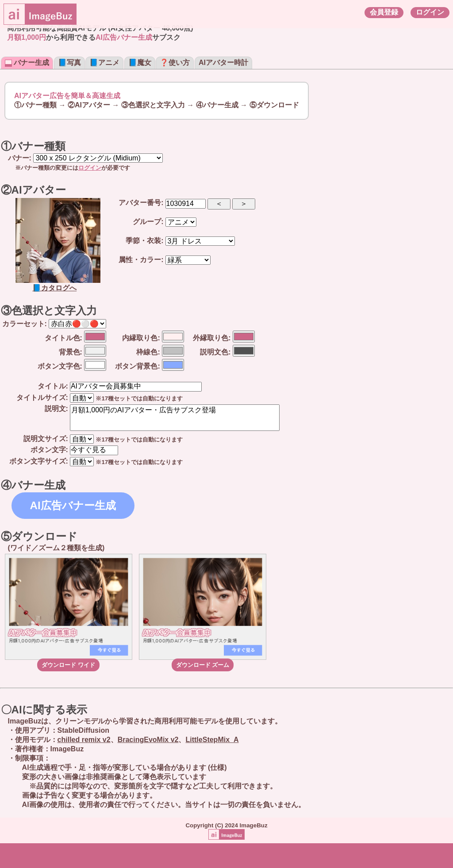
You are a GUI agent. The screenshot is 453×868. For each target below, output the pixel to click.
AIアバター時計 (223, 63)
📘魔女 (140, 63)
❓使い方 (175, 63)
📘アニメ (104, 63)
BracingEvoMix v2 (148, 740)
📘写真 (69, 63)
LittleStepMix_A (212, 740)
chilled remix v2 (84, 740)
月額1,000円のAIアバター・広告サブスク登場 (175, 418)
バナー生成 (27, 63)
